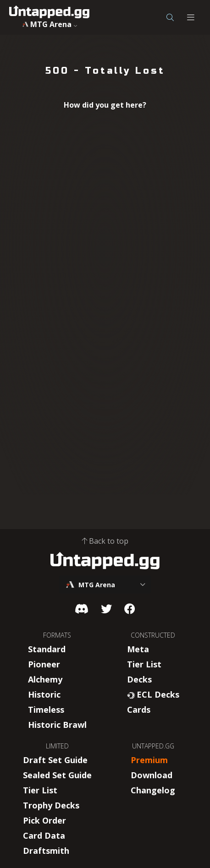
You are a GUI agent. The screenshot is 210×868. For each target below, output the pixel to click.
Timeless (46, 710)
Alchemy (45, 679)
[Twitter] (106, 609)
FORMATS (57, 635)
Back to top (105, 541)
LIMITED (57, 746)
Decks (139, 679)
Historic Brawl (57, 725)
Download (152, 775)
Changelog (153, 790)
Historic (44, 694)
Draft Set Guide (55, 760)
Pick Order (44, 820)
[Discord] (82, 609)
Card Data (44, 835)
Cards (139, 710)
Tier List (144, 664)
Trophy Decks (51, 805)
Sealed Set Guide (57, 775)
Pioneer (44, 664)
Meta (138, 649)
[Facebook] (130, 609)
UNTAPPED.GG (153, 746)
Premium (149, 760)
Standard (47, 649)
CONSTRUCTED (153, 635)
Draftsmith (46, 851)
